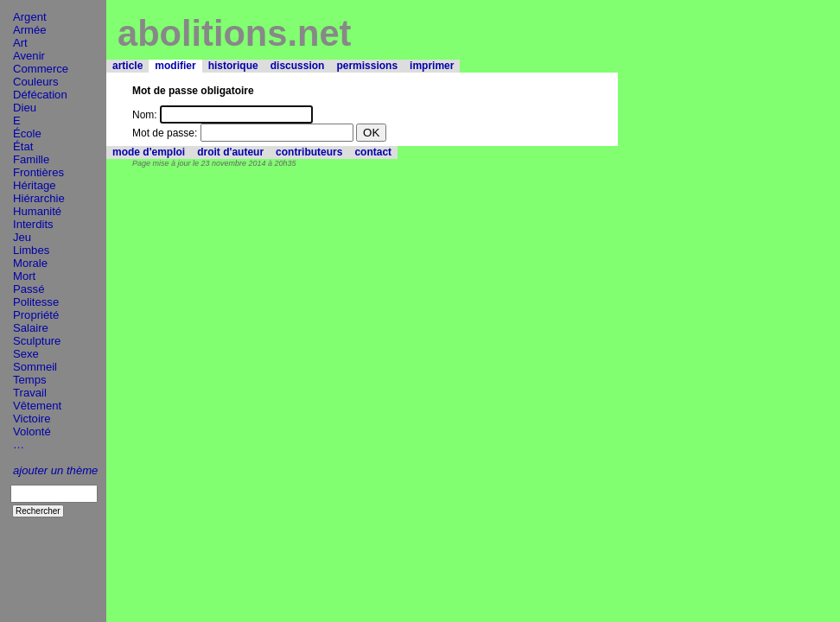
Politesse (36, 302)
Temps (30, 380)
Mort (24, 276)
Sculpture (37, 341)
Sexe (26, 354)
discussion (298, 66)
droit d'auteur (230, 152)
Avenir (29, 56)
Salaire (31, 328)
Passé (29, 289)
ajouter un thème (55, 470)
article (127, 66)
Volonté (32, 432)
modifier (175, 66)
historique (233, 66)
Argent (30, 17)
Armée (30, 30)
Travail (30, 393)
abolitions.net (234, 33)
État (23, 146)
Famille (31, 159)
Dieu (25, 108)
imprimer (432, 66)
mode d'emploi (149, 152)
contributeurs (309, 152)
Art (20, 43)
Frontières (38, 172)
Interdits (33, 224)
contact (373, 152)
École (27, 133)
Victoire (32, 419)
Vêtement (37, 406)
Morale (30, 263)
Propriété (36, 315)
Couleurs (35, 82)
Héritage (35, 185)
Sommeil (35, 367)
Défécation (40, 95)
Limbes (31, 250)
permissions (367, 66)
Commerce (41, 69)
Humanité (37, 211)
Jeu (22, 237)
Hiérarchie (39, 198)
